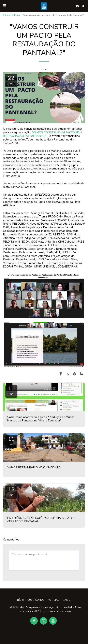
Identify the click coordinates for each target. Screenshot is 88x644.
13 (11, 491)
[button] (4, 6)
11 (11, 391)
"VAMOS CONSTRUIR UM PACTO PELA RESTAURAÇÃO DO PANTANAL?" (43, 134)
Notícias (16, 15)
